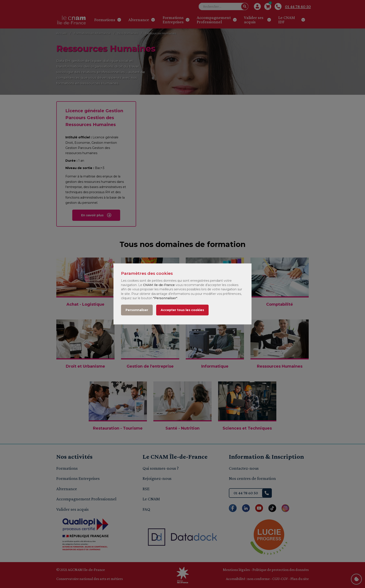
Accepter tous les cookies (182, 310)
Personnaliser (137, 310)
